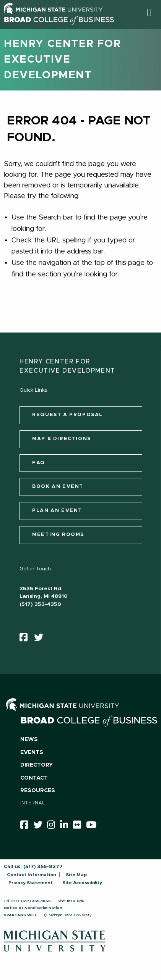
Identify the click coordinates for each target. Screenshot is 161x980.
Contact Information (32, 875)
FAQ (39, 463)
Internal (33, 803)
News (29, 739)
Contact (34, 778)
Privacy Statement (31, 883)
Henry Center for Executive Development (63, 60)
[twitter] (41, 639)
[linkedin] (67, 826)
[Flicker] (80, 826)
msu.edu (76, 901)
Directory (37, 765)
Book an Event (58, 487)
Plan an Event (57, 511)
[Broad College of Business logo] (59, 27)
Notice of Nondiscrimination (33, 908)
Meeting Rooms (58, 535)
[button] (149, 12)
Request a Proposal (67, 415)
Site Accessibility (82, 883)
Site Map (76, 875)
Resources (38, 791)
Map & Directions (62, 439)
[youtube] (94, 826)
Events (32, 752)
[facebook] (26, 639)
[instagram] (54, 826)
